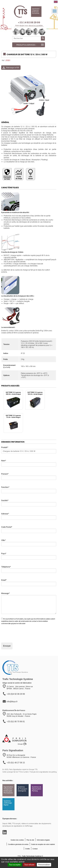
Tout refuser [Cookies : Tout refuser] (29, 865)
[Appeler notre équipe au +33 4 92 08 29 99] (29, 22)
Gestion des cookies (17, 847)
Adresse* (5, 514)
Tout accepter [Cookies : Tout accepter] (15, 865)
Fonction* (5, 487)
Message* (5, 593)
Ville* (3, 540)
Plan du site (30, 847)
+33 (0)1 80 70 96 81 (16, 730)
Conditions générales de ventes (18, 851)
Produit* (5, 447)
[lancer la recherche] (43, 38)
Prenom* (5, 474)
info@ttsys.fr (12, 710)
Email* (4, 580)
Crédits (27, 855)
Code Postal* (7, 527)
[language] (56, 2)
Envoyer (7, 646)
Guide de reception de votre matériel (43, 851)
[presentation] (20, 634)
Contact (35, 855)
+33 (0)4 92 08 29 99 (16, 702)
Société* (5, 500)
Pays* (4, 553)
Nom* (4, 461)
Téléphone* (6, 567)
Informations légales (43, 847)
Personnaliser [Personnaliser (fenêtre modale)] (44, 865)
